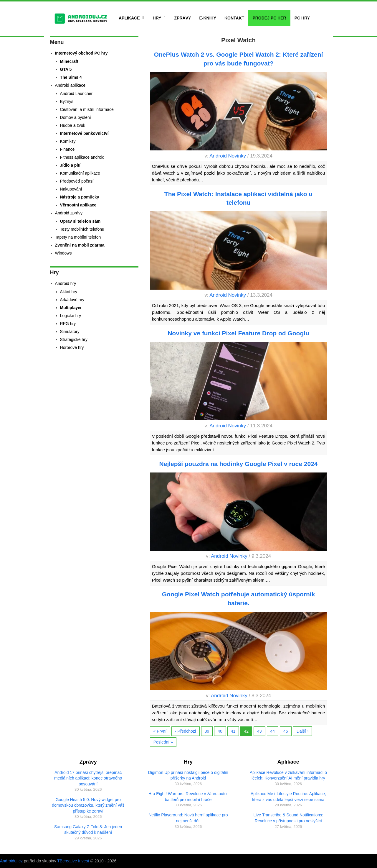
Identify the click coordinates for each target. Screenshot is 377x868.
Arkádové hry (72, 300)
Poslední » (163, 742)
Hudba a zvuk (73, 125)
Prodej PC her (269, 18)
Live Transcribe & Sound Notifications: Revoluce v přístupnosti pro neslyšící (288, 818)
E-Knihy (208, 18)
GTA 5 (66, 69)
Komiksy (68, 141)
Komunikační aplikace (80, 173)
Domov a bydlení (76, 117)
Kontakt (234, 18)
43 (259, 731)
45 (286, 731)
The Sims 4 (71, 77)
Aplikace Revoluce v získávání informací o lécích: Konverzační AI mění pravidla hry (288, 775)
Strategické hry (74, 339)
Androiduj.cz (11, 861)
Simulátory (70, 332)
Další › (302, 731)
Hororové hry (72, 347)
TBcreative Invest (73, 861)
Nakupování (71, 189)
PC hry (302, 18)
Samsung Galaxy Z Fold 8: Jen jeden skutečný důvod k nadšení (88, 830)
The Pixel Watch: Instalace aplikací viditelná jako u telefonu (238, 198)
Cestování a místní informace (87, 109)
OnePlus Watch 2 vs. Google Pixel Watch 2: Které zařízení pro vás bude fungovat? (239, 59)
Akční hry (69, 292)
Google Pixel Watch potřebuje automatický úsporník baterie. (239, 598)
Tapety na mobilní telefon (78, 237)
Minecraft (69, 61)
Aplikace (129, 18)
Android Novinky (228, 156)
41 (233, 731)
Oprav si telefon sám (80, 221)
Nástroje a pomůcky (80, 197)
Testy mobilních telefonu (82, 229)
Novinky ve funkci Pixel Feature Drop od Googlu (238, 333)
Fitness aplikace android (82, 157)
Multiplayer (71, 308)
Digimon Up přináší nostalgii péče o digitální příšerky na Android (188, 775)
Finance (67, 149)
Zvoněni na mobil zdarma (80, 245)
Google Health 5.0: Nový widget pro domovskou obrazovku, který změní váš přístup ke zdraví (88, 805)
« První (160, 731)
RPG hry (68, 324)
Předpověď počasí (77, 181)
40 (220, 731)
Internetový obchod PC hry (81, 53)
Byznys (67, 101)
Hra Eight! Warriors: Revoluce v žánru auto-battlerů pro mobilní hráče (188, 797)
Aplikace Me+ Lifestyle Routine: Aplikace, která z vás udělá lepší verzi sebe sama (288, 797)
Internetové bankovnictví (84, 133)
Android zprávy (69, 213)
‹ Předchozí (186, 731)
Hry (157, 18)
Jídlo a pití (70, 165)
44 (273, 731)
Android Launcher (76, 93)
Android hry (66, 283)
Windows (63, 253)
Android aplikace (70, 85)
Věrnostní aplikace (78, 205)
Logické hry (71, 316)
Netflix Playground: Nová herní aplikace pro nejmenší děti (188, 818)
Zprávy (183, 18)
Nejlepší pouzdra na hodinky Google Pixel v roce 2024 (239, 464)
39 (207, 731)
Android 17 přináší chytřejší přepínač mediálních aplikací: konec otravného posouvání (88, 778)
